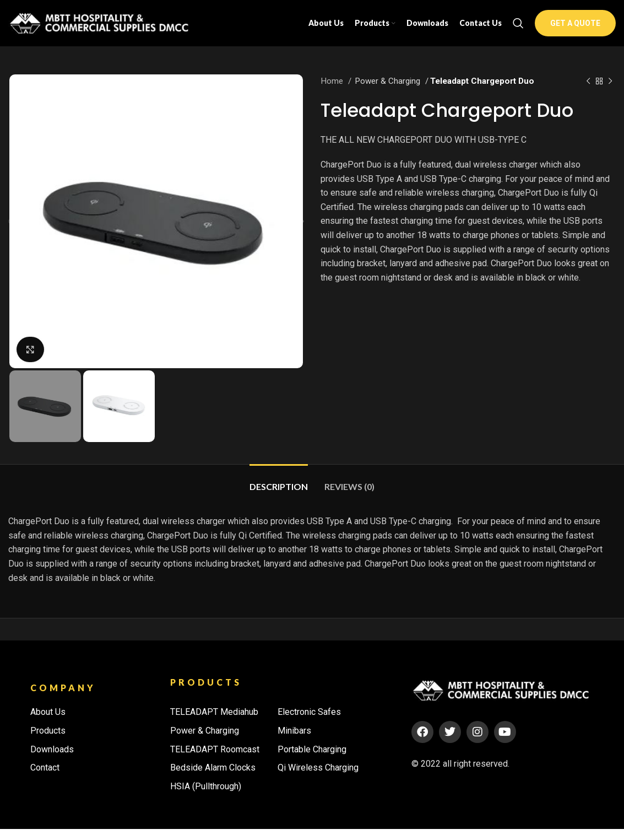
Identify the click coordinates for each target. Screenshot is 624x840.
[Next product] (610, 92)
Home (333, 92)
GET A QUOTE (575, 29)
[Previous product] (588, 92)
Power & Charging (389, 92)
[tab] (279, 492)
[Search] (518, 29)
